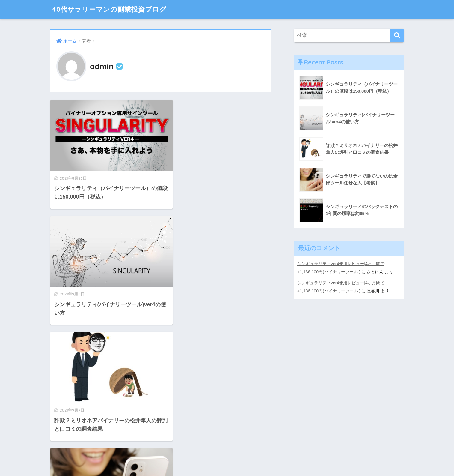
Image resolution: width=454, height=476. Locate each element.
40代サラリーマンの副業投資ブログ (112, 9)
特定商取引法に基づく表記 (227, 459)
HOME (227, 446)
